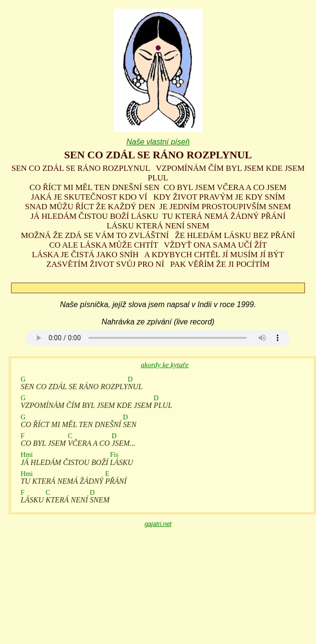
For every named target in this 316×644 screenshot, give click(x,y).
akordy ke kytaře (164, 365)
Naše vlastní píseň (158, 142)
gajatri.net (158, 524)
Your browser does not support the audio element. (158, 338)
